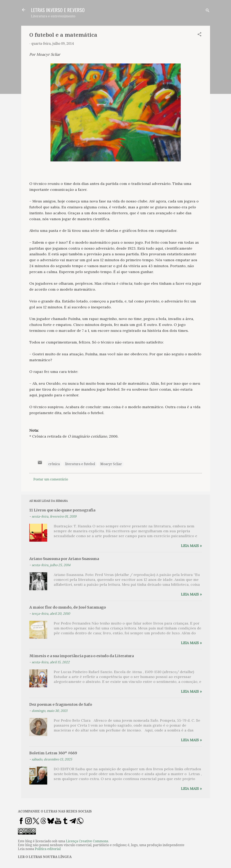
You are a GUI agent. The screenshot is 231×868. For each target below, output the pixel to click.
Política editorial (48, 849)
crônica (54, 464)
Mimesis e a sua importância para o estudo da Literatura (82, 656)
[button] (199, 35)
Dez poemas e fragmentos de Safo (61, 704)
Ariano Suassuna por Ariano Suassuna (64, 559)
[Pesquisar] (208, 11)
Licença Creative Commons (87, 841)
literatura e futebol (80, 464)
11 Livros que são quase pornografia (62, 510)
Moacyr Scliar (111, 464)
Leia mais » (191, 546)
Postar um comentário (51, 479)
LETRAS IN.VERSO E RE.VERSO (58, 10)
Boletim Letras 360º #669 (53, 753)
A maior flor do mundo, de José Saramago (68, 607)
